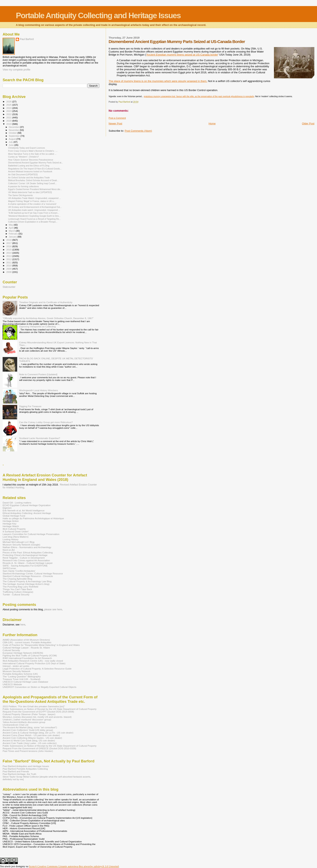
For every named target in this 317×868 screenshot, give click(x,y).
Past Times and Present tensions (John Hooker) (28, 751)
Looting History (11, 539)
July (11, 142)
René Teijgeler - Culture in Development (24, 558)
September (15, 136)
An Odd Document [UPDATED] (23, 174)
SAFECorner (9, 568)
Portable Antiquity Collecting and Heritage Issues (98, 15)
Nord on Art (9, 550)
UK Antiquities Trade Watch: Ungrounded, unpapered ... (34, 198)
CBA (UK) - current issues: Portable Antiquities (27, 642)
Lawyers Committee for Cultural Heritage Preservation (31, 534)
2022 (9, 114)
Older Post (308, 123)
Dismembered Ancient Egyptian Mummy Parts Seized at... (36, 163)
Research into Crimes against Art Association (26, 560)
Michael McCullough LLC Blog (18, 542)
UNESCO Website (12, 684)
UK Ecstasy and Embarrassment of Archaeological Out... (35, 207)
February (14, 234)
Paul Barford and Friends (16, 771)
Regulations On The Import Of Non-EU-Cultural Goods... (35, 169)
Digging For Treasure (30, 406)
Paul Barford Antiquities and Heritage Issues (26, 766)
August (13, 139)
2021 (9, 117)
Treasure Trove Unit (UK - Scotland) (21, 679)
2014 (9, 253)
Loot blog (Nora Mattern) (16, 537)
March (12, 231)
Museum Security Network (16, 671)
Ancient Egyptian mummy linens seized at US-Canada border (182, 55)
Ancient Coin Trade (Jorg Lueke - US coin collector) (30, 743)
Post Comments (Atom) (138, 131)
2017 (9, 243)
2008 (9, 272)
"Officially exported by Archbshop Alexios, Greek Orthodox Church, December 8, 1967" (48, 318)
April (11, 228)
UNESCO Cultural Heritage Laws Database (25, 682)
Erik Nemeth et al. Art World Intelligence (24, 510)
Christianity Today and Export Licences (26, 148)
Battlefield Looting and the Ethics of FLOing (29, 166)
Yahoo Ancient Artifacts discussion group (24, 722)
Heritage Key (10, 524)
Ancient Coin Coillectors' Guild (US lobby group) (28, 730)
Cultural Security (11, 650)
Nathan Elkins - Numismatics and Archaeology (27, 547)
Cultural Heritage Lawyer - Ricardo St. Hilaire (26, 648)
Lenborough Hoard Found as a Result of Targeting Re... (34, 219)
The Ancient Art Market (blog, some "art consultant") (30, 727)
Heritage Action (11, 521)
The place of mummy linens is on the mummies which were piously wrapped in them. (158, 81)
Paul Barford (27, 39)
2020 (9, 121)
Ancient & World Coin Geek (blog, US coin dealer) (29, 740)
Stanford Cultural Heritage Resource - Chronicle (28, 576)
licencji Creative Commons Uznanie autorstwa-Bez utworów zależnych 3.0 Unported (74, 866)
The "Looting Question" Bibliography (22, 676)
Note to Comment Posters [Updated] (38, 374)
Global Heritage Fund (14, 516)
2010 (9, 265)
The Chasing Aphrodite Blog (17, 579)
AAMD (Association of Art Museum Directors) (26, 640)
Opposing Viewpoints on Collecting (38, 326)
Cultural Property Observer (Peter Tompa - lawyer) (29, 714)
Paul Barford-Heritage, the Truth (19, 774)
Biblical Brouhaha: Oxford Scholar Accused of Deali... (33, 180)
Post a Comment (117, 118)
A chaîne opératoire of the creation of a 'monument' (32, 204)
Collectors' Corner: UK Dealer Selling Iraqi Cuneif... (32, 183)
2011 (9, 262)
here (23, 625)
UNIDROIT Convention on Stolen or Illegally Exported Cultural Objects (40, 687)
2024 (9, 108)
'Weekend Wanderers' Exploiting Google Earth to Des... (34, 216)
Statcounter (9, 287)
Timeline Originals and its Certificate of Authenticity (46, 302)
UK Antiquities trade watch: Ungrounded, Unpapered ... (34, 210)
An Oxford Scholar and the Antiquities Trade (29, 178)
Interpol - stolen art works (16, 666)
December (14, 127)
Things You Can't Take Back (17, 589)
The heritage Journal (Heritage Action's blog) (26, 584)
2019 (9, 124)
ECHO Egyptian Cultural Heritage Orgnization (27, 505)
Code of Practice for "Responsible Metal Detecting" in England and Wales (41, 645)
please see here (53, 609)
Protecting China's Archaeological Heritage (25, 555)
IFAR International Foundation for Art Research (27, 658)
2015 (9, 250)
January (13, 237)
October (13, 133)
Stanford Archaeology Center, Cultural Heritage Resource (33, 573)
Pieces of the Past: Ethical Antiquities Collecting (28, 552)
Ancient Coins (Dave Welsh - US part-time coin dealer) (31, 735)
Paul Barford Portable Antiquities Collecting (25, 769)
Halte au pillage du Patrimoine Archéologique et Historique (33, 518)
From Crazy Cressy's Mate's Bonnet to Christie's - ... (33, 151)
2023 (9, 111)
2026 (9, 101)
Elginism (7, 508)
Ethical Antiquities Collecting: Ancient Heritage (27, 513)
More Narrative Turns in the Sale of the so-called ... (32, 154)
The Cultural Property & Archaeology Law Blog (27, 581)
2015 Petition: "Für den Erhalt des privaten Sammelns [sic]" (34, 706)
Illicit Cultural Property (14, 529)
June (12, 145)
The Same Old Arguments (20, 195)
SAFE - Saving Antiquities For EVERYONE (25, 566)
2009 (9, 269)
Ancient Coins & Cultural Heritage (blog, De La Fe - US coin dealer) (38, 733)
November (14, 130)
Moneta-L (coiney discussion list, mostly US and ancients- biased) (37, 717)
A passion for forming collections (23, 186)
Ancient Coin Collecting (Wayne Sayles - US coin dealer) (32, 738)
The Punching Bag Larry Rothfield (20, 587)
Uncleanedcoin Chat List (15, 725)
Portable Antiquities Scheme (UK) (20, 674)
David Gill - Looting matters (17, 503)
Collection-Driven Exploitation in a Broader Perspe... (33, 222)
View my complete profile (16, 70)
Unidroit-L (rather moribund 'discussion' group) (27, 719)
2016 (9, 246)
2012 (9, 259)
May (11, 225)
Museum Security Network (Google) (21, 545)
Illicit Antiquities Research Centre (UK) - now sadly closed (33, 661)
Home (212, 123)
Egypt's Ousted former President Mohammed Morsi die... (35, 189)
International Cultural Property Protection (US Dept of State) (34, 663)
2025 (9, 105)
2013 (9, 256)
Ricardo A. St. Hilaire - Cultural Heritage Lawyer (28, 563)
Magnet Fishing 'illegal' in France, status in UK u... (32, 201)
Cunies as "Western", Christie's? (23, 157)
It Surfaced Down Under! (16, 531)
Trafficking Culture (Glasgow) (18, 592)
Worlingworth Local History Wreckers (39, 390)
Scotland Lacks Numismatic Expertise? (40, 438)
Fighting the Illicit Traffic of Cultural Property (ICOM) (30, 655)
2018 (9, 240)
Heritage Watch (11, 526)
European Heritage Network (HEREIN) (23, 653)
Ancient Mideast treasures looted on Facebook (30, 171)
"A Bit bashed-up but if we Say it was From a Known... (34, 213)
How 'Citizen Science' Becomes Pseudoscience (31, 160)
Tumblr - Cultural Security (16, 594)
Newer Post (115, 123)
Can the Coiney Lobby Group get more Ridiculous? (46, 422)
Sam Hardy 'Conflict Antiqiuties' (19, 571)
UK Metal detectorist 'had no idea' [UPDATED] (30, 192)
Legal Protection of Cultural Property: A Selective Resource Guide (37, 669)
